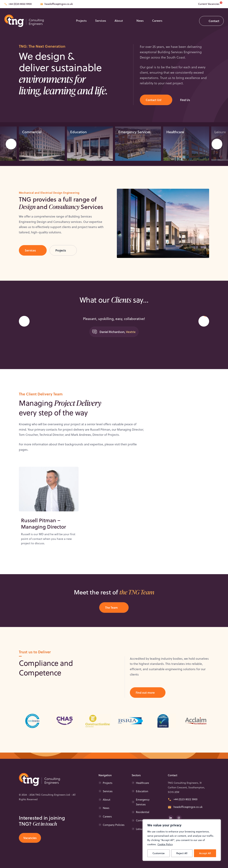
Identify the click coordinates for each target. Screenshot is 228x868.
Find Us (185, 100)
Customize (159, 853)
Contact (214, 21)
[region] (182, 840)
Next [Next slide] (217, 147)
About (119, 21)
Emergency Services (134, 135)
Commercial (32, 135)
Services (101, 21)
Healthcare (175, 135)
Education (78, 135)
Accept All (205, 853)
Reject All (182, 853)
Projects (81, 21)
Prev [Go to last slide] (11, 147)
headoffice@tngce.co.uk (59, 4)
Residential (143, 812)
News (140, 21)
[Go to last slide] (24, 332)
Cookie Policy (165, 844)
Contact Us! (154, 100)
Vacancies (30, 838)
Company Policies (114, 825)
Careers (157, 21)
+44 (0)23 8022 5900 (20, 4)
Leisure (140, 829)
